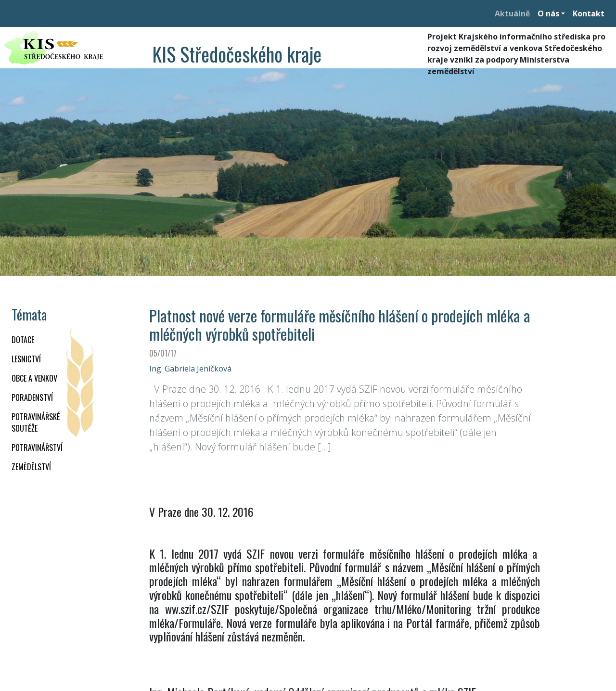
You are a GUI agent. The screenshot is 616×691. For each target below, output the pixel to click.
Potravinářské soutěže (36, 422)
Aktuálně (512, 13)
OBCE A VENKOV (34, 378)
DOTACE (23, 340)
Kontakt (589, 13)
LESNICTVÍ (26, 359)
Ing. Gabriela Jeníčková (190, 369)
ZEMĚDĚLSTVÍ (31, 467)
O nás (548, 13)
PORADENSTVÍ (32, 397)
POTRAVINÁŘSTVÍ (37, 448)
